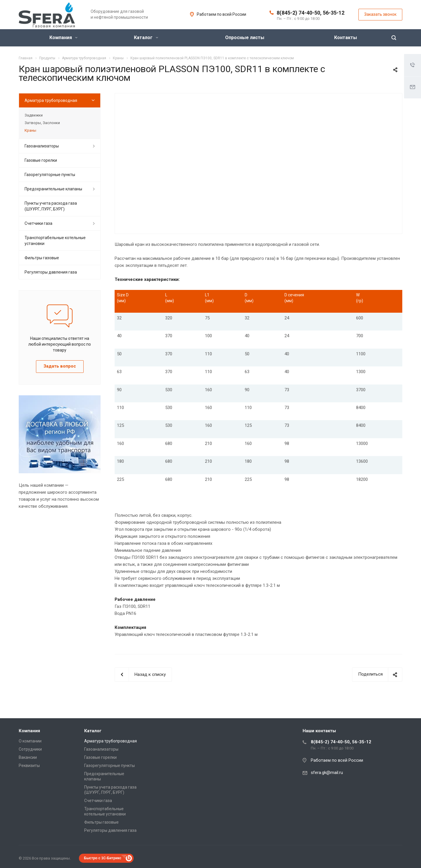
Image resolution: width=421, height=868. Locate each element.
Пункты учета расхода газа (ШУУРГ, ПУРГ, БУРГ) (51, 206)
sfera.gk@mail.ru (327, 773)
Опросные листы (245, 38)
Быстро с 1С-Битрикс (103, 858)
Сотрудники (30, 749)
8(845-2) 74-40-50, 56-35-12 (310, 13)
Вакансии (28, 757)
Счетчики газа (38, 223)
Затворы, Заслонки (42, 123)
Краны (30, 130)
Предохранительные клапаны (53, 189)
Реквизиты (29, 766)
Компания (63, 38)
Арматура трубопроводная (51, 100)
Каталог (146, 38)
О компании (30, 741)
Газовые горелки (41, 160)
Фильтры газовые (42, 258)
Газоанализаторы (42, 146)
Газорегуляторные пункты (50, 175)
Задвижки (34, 115)
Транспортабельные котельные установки (55, 241)
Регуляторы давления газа (51, 272)
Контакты (346, 38)
